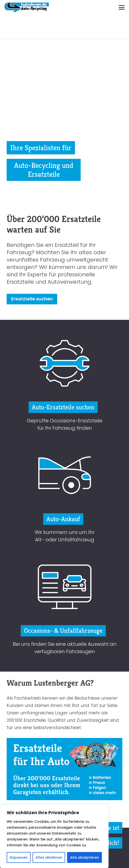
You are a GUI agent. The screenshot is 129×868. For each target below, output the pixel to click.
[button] (122, 7)
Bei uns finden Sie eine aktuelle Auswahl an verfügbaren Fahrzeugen (65, 648)
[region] (54, 836)
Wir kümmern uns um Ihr (65, 532)
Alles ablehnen (49, 857)
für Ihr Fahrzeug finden (65, 428)
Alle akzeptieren (84, 857)
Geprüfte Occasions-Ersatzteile (65, 421)
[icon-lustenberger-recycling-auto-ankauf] (65, 475)
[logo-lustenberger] (27, 7)
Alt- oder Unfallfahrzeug (65, 540)
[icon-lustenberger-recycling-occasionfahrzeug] (65, 587)
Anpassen (19, 857)
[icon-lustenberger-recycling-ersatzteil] (65, 363)
